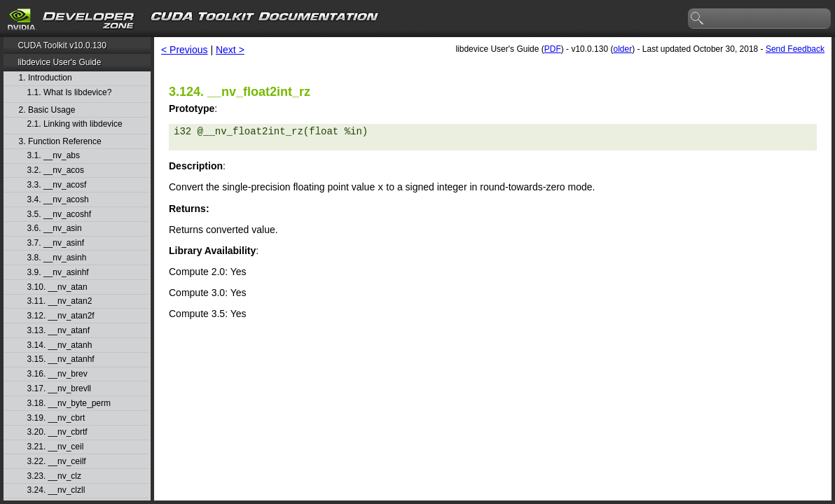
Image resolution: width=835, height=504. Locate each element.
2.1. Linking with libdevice (75, 124)
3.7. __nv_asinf (56, 243)
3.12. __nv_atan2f (61, 316)
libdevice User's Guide (59, 62)
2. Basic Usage (47, 110)
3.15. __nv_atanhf (61, 359)
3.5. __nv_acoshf (59, 215)
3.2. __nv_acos (56, 170)
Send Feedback (795, 49)
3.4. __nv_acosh (58, 200)
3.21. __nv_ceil (56, 447)
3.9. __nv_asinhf (58, 273)
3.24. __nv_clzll (56, 490)
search (698, 19)
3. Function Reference (60, 142)
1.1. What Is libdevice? (70, 93)
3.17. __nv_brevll (59, 389)
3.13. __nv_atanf (58, 331)
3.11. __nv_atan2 (60, 301)
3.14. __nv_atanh (60, 345)
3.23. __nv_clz (54, 476)
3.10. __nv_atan (57, 287)
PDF (553, 49)
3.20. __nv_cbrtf (57, 432)
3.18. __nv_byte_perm (69, 404)
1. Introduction (46, 78)
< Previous (185, 50)
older (622, 49)
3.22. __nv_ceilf (57, 462)
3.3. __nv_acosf (57, 185)
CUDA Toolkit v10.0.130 (62, 45)
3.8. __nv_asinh (57, 258)
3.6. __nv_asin (55, 229)
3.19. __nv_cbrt (56, 418)
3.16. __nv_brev (57, 374)
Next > (230, 50)
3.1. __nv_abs (54, 156)
